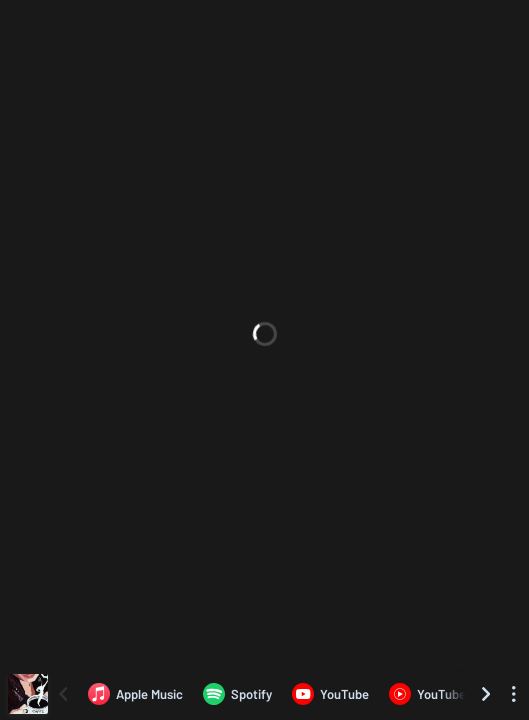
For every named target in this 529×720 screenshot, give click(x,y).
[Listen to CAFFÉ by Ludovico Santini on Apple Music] (135, 694)
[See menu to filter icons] (514, 694)
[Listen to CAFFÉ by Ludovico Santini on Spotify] (237, 694)
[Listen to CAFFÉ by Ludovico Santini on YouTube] (330, 694)
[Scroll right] (486, 694)
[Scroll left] (63, 694)
